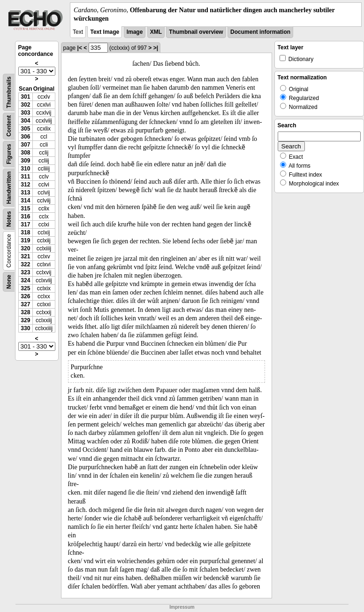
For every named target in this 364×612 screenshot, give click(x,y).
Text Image (105, 32)
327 (25, 304)
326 (25, 296)
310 (25, 169)
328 (25, 312)
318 (25, 232)
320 (25, 248)
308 (25, 153)
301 (25, 97)
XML (156, 32)
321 (25, 256)
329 (25, 320)
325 (25, 288)
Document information (260, 32)
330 (25, 328)
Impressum (182, 607)
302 (25, 105)
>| (156, 48)
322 (25, 264)
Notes (9, 219)
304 (25, 121)
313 (25, 193)
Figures (9, 154)
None (9, 282)
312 (25, 185)
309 (25, 161)
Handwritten (9, 188)
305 (25, 129)
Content (9, 126)
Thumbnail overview (196, 32)
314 (25, 201)
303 (25, 113)
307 (25, 145)
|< (80, 48)
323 (25, 272)
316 (25, 217)
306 (25, 137)
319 (25, 240)
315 (25, 209)
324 (25, 280)
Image (135, 32)
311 (25, 177)
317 (25, 225)
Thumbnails (9, 92)
